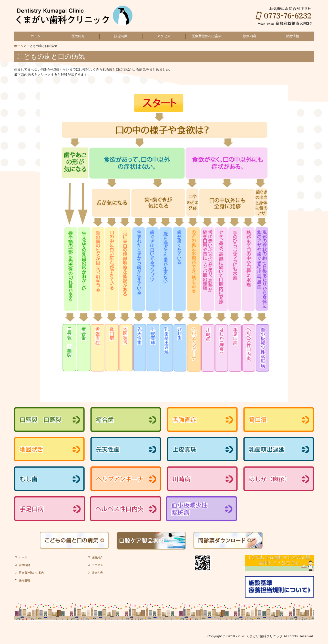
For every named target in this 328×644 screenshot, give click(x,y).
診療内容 (250, 36)
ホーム (35, 36)
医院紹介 (78, 36)
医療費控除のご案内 (207, 36)
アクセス (164, 36)
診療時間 (121, 36)
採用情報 (292, 36)
